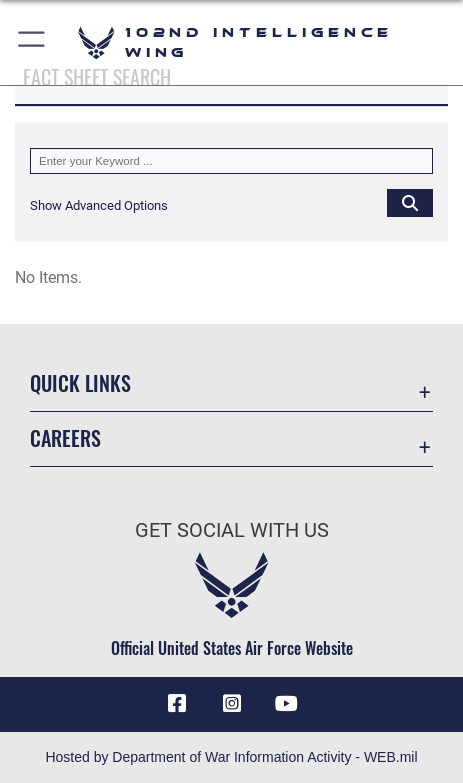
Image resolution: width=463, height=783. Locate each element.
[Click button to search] (410, 202)
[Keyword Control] (231, 161)
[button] (32, 42)
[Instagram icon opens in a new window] (232, 704)
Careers (65, 438)
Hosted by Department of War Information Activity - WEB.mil (231, 757)
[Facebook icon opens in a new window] (177, 704)
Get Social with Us (232, 530)
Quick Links (80, 383)
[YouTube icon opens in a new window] (286, 704)
